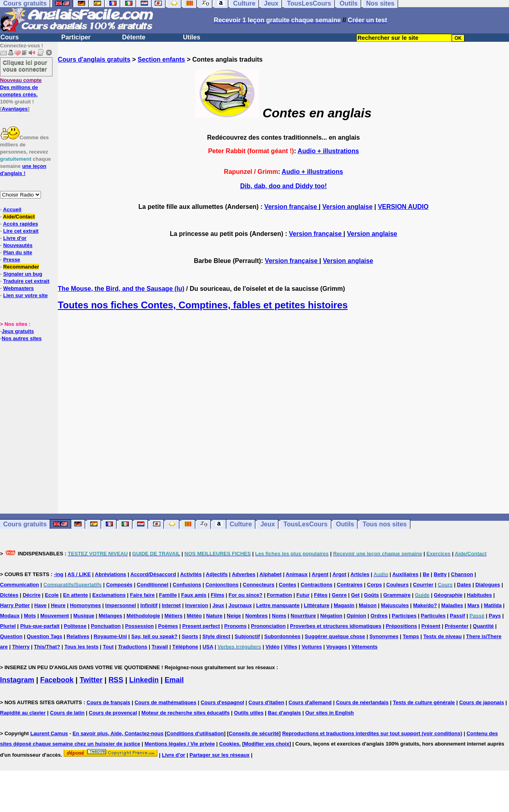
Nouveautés (18, 245)
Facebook (57, 680)
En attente (75, 595)
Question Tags (44, 636)
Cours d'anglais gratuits (94, 59)
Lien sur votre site (25, 295)
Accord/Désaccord (153, 574)
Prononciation (268, 626)
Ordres (379, 616)
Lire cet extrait (21, 231)
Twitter (91, 680)
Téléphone (185, 647)
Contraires (350, 585)
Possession (139, 626)
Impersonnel (121, 605)
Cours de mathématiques (165, 702)
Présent (431, 626)
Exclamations (109, 595)
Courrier (423, 585)
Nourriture (303, 616)
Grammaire (397, 595)
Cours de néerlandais (362, 702)
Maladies (452, 605)
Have (40, 605)
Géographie (448, 595)
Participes (404, 616)
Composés (119, 585)
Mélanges (110, 616)
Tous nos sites (385, 524)
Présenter (457, 626)
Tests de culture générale (424, 702)
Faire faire (142, 595)
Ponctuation (106, 626)
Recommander (21, 267)
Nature (214, 616)
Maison (368, 605)
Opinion (356, 616)
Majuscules (395, 605)
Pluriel (8, 626)
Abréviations (111, 574)
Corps (375, 585)
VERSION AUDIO (403, 207)
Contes (288, 585)
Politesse (75, 626)
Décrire (32, 595)
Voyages (337, 647)
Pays (495, 616)
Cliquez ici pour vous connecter (25, 66)
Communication (19, 585)
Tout (108, 647)
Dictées (9, 595)
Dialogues (488, 585)
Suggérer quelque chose (335, 636)
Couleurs (397, 585)
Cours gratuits (25, 524)
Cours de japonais (482, 702)
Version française (292, 207)
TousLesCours (306, 524)
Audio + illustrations (328, 151)
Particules (433, 616)
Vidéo (273, 647)
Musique (84, 616)
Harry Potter (15, 605)
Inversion (197, 605)
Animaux (297, 574)
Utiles (192, 37)
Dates (464, 585)
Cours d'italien (266, 702)
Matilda (493, 605)
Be (426, 574)
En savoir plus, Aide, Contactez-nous (118, 733)
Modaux (10, 616)
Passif (457, 616)
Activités (191, 574)
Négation (331, 616)
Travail (160, 647)
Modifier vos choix (266, 744)
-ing (58, 574)
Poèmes (168, 626)
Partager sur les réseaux (220, 755)
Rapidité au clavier (23, 713)
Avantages (15, 109)
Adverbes (244, 574)
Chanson (462, 574)
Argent (320, 574)
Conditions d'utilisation (195, 733)
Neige (234, 616)
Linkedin (144, 680)
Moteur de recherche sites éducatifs (186, 713)
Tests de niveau (443, 636)
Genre (339, 595)
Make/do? (425, 605)
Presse (12, 260)
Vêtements (365, 647)
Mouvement (54, 616)
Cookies (229, 744)
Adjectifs (217, 574)
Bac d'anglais (285, 713)
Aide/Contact (19, 217)
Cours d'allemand (310, 702)
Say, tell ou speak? (154, 636)
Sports (190, 636)
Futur (303, 595)
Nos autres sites (21, 338)
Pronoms (235, 626)
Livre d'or (15, 238)
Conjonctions (222, 585)
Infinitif (149, 605)
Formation (280, 595)
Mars (473, 605)
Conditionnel (153, 585)
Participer (76, 37)
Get (356, 595)
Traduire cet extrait (26, 281)
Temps (411, 636)
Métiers (173, 616)
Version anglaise (348, 207)
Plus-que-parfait (40, 626)
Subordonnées (282, 636)
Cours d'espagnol (222, 702)
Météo (194, 616)
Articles (360, 574)
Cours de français (109, 702)
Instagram (17, 680)
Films (218, 595)
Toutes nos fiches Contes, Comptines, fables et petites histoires (203, 305)
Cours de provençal (113, 713)
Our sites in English (330, 713)
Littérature (317, 605)
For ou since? (246, 595)
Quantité (483, 626)
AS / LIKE (79, 574)
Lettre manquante (278, 605)
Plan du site (18, 252)
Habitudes (479, 595)
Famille (168, 595)
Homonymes (85, 605)
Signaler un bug (23, 274)
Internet (171, 605)
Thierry (21, 647)
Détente (134, 37)
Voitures (312, 647)
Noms (279, 616)
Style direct (216, 636)
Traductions (133, 647)
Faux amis (194, 595)
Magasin (344, 605)
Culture (241, 524)
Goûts (371, 595)
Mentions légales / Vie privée (180, 744)
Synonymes (384, 636)
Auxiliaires (405, 574)
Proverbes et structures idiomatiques (336, 626)
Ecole (52, 595)
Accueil (12, 209)
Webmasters (18, 288)
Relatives (78, 636)
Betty (440, 574)
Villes (291, 647)
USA (208, 647)
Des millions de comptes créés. (21, 87)
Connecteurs (259, 585)
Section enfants (161, 59)
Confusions (187, 585)
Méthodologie (143, 616)
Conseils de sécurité (254, 733)
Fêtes (321, 595)
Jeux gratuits (18, 331)
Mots (30, 616)
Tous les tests (82, 647)
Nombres (256, 616)
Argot (339, 574)
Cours (10, 37)
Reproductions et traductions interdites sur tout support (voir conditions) (372, 733)
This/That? (47, 647)
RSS (116, 680)
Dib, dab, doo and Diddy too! (284, 186)
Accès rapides (20, 224)
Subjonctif (247, 636)
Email (174, 680)
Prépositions (401, 626)
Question (11, 636)
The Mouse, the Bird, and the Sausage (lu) (121, 289)
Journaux (240, 605)
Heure (58, 605)
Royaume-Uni (110, 636)
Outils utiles (249, 713)
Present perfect (201, 626)
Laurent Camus (49, 733)
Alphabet (271, 574)
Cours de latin (67, 713)
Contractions (317, 585)
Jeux (268, 524)
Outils (345, 524)
